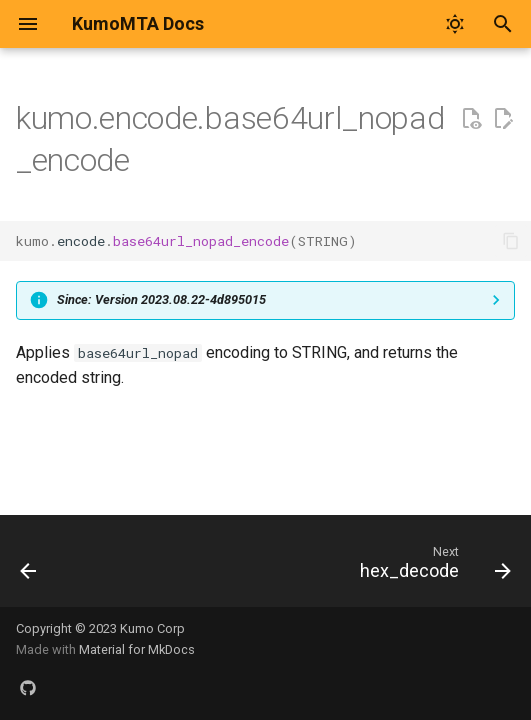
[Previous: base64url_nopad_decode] (29, 567)
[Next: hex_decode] (432, 567)
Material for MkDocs (137, 649)
